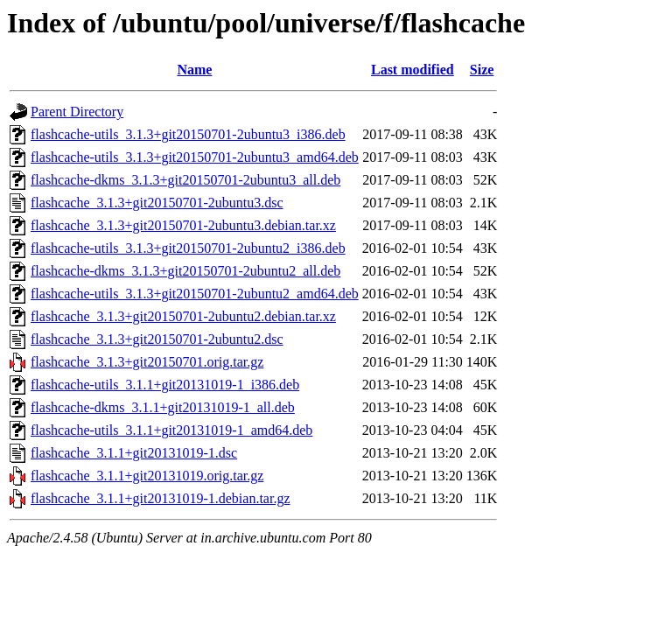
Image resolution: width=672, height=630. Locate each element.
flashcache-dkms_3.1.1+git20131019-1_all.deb (163, 407)
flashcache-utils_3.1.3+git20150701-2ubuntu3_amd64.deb (195, 157)
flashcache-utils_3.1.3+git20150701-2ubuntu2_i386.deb (188, 248)
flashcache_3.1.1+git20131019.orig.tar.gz (147, 476)
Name (194, 70)
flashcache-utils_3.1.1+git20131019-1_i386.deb (165, 385)
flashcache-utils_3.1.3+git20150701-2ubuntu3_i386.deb (188, 134)
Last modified (413, 70)
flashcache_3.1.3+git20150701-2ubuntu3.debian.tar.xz (183, 225)
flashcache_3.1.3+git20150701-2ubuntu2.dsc (157, 339)
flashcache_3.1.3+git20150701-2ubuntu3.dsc (157, 203)
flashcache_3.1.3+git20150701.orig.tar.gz (147, 362)
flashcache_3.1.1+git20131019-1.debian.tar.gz (161, 498)
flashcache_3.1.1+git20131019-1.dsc (134, 453)
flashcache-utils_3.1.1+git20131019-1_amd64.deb (171, 430)
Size (482, 70)
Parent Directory (77, 112)
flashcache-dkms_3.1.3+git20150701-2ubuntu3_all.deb (185, 180)
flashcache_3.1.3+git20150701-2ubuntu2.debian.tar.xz (183, 316)
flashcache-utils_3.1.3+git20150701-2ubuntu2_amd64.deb (195, 294)
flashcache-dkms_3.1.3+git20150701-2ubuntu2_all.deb (185, 271)
